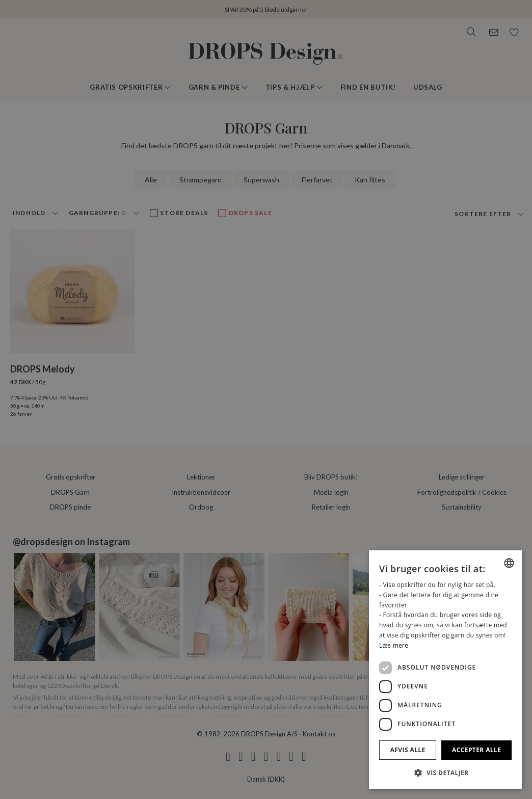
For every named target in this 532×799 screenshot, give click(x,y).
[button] (445, 773)
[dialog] (445, 670)
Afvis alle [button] (408, 750)
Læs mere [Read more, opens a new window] (394, 645)
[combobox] (509, 563)
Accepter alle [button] (476, 750)
